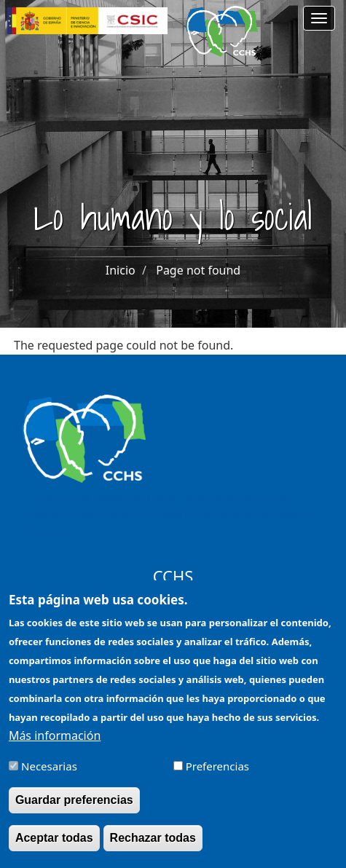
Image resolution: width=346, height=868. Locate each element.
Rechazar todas (153, 850)
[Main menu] (319, 18)
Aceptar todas (54, 850)
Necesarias (49, 778)
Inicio (121, 270)
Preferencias (217, 778)
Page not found (198, 270)
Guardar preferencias (74, 812)
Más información (55, 747)
